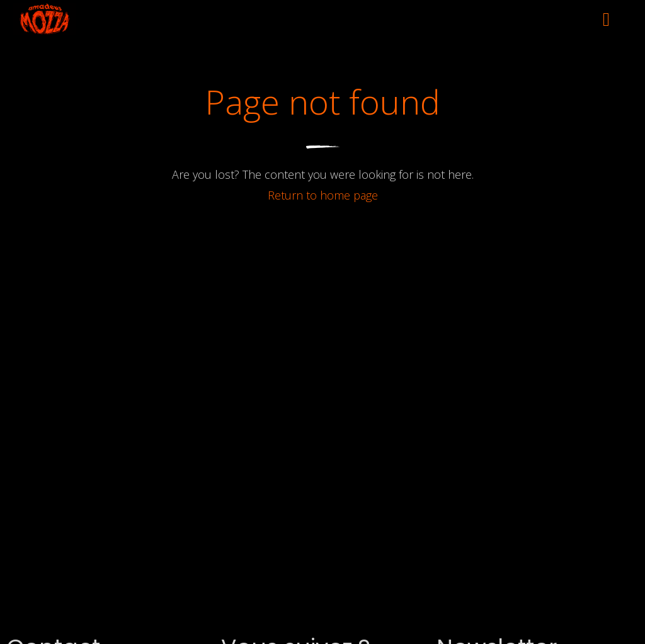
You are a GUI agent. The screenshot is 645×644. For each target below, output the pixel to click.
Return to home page (323, 195)
